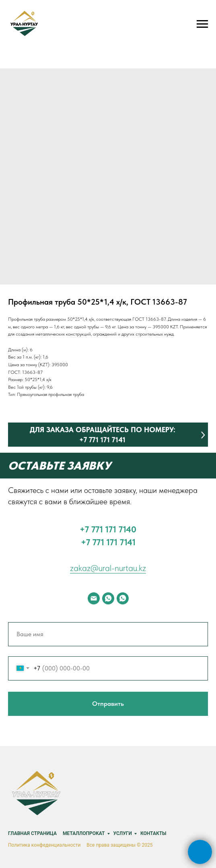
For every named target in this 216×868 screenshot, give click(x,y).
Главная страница (32, 833)
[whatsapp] (108, 598)
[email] (94, 598)
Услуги (123, 833)
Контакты (153, 833)
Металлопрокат (84, 833)
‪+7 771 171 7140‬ (108, 529)
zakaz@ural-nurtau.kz (108, 568)
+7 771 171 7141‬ (108, 542)
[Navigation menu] (202, 24)
